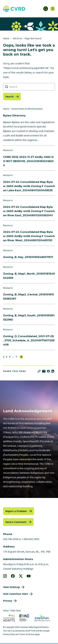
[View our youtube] (29, 576)
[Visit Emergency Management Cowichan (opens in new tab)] (24, 618)
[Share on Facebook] (48, 371)
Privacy (8, 601)
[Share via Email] (44, 371)
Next (21, 357)
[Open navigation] (53, 9)
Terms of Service (27, 634)
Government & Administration (27, 109)
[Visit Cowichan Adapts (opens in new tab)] (9, 618)
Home (6, 38)
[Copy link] (39, 371)
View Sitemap (11, 587)
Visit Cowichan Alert (16, 594)
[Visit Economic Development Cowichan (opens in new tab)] (42, 618)
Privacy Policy (9, 634)
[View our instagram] (5, 576)
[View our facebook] (13, 576)
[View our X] (21, 576)
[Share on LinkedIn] (53, 371)
